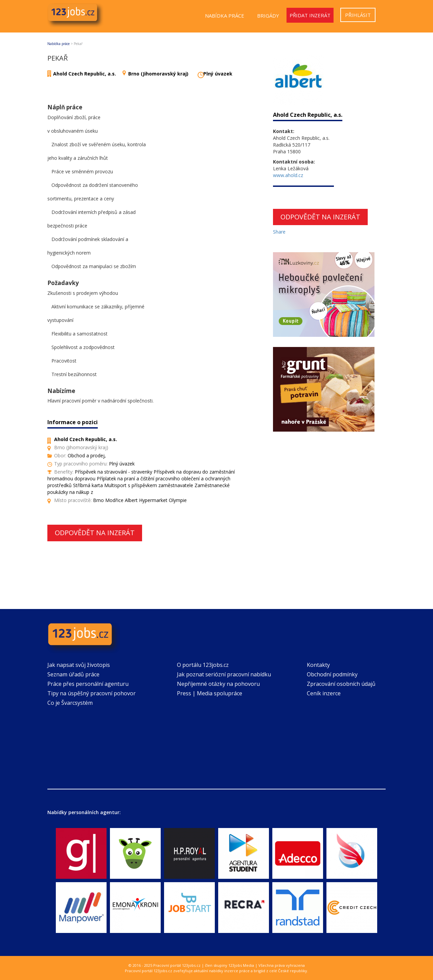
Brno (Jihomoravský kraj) (158, 74)
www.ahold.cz (288, 175)
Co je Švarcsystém (70, 703)
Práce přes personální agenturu (88, 684)
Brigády (268, 16)
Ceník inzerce (324, 693)
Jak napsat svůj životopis (79, 665)
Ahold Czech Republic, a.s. (85, 74)
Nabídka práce (225, 16)
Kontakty (318, 665)
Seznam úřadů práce (73, 674)
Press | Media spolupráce (210, 693)
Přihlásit (358, 15)
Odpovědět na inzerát (95, 533)
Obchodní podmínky (332, 674)
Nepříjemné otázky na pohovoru (218, 684)
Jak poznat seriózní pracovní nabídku (224, 674)
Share (279, 232)
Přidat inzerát (310, 15)
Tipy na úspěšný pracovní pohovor (92, 693)
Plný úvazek (218, 74)
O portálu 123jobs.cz (203, 665)
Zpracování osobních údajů (341, 684)
